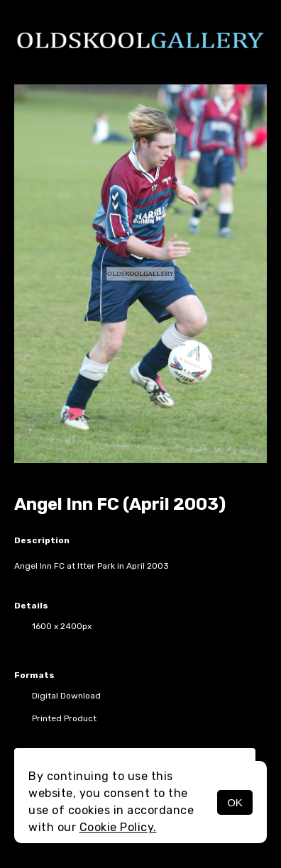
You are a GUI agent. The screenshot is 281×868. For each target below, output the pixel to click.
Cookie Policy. (118, 827)
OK (235, 802)
